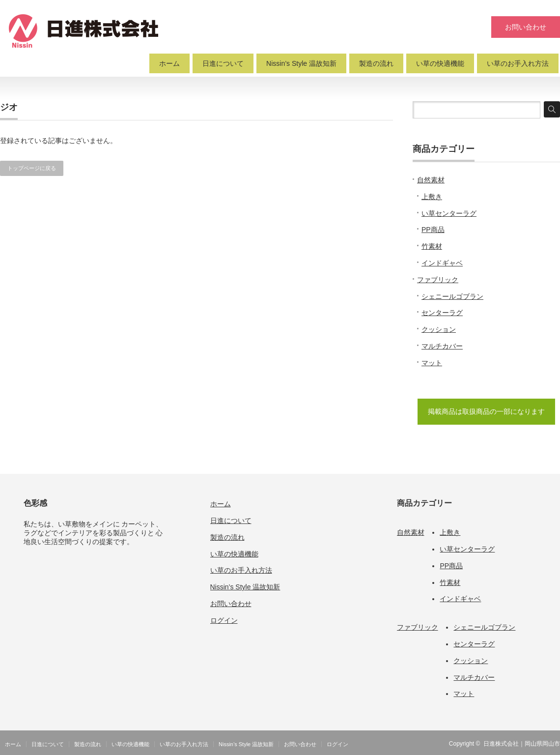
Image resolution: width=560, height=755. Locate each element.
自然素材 (431, 180)
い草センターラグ (449, 213)
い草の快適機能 (440, 63)
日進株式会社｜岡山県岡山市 (522, 744)
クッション (439, 329)
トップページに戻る (32, 168)
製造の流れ (376, 63)
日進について (223, 63)
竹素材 (432, 246)
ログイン (224, 620)
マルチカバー (442, 346)
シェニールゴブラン (452, 296)
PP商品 (433, 230)
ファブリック (438, 280)
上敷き (432, 197)
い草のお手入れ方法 (518, 63)
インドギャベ (442, 263)
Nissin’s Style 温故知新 (301, 63)
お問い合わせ (526, 27)
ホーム (169, 63)
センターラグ (442, 313)
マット (432, 363)
